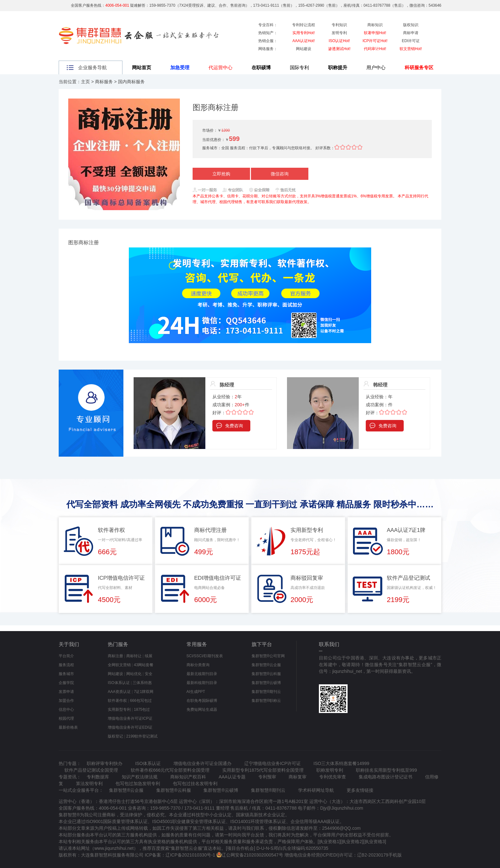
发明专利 (339, 33)
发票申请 (66, 692)
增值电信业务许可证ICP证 (130, 718)
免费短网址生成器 (202, 710)
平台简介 (66, 656)
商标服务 (104, 82)
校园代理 (66, 718)
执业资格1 (329, 842)
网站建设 (304, 49)
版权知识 (411, 25)
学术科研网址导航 (316, 790)
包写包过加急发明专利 (138, 783)
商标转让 (134, 656)
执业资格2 (352, 842)
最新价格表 (68, 727)
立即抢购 (221, 174)
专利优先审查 (333, 777)
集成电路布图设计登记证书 (386, 777)
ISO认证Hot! (339, 41)
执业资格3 (375, 842)
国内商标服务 (131, 82)
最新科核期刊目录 (202, 683)
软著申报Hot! (375, 33)
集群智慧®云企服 (266, 665)
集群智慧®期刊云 (266, 692)
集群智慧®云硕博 (266, 683)
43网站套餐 (144, 665)
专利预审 (267, 777)
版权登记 (115, 736)
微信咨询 (280, 174)
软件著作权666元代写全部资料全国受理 (170, 770)
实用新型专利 (119, 710)
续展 (149, 656)
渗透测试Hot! (339, 49)
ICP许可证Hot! (375, 41)
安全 (149, 674)
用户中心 (376, 67)
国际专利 (299, 67)
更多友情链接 (360, 790)
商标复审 (298, 777)
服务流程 (66, 665)
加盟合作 (66, 701)
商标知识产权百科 (188, 777)
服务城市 (66, 674)
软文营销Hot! (411, 49)
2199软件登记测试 (142, 736)
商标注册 (115, 656)
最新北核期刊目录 (202, 674)
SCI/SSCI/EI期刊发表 (205, 656)
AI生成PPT (196, 692)
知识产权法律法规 (140, 777)
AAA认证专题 (232, 777)
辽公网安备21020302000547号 (252, 855)
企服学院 (66, 683)
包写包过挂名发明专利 (195, 783)
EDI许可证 (411, 41)
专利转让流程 (304, 25)
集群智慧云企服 (187, 848)
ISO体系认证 (119, 683)
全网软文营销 (119, 665)
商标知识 (375, 25)
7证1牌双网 (144, 692)
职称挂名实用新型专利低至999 (386, 770)
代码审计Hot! (375, 49)
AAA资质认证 (119, 692)
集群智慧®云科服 (266, 674)
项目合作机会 (240, 848)
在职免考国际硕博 (202, 701)
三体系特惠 (142, 683)
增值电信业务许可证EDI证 (130, 727)
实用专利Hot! (304, 33)
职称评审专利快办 (105, 763)
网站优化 (134, 674)
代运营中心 (221, 67)
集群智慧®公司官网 (268, 656)
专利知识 (339, 25)
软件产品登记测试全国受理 (91, 770)
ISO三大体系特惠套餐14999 (341, 763)
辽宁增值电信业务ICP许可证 (272, 763)
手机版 (395, 855)
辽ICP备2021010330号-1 (190, 855)
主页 (85, 82)
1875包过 (142, 710)
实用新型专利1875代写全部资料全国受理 (263, 770)
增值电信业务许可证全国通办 (202, 763)
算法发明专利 (89, 783)
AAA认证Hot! (304, 41)
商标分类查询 (198, 665)
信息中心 (66, 710)
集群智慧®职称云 (266, 701)
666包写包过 (141, 701)
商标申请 (411, 33)
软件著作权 (117, 701)
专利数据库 (98, 777)
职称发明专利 (330, 770)
